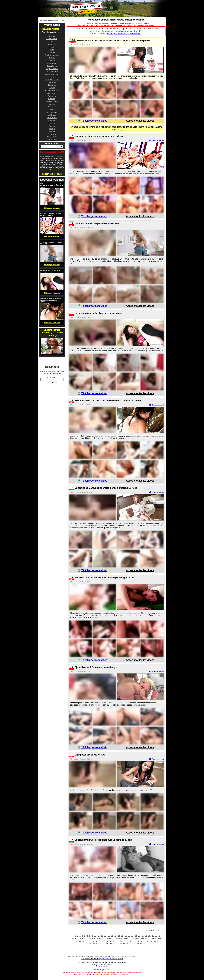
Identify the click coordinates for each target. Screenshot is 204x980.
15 (112, 936)
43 (118, 938)
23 (139, 936)
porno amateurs (106, 959)
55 (159, 938)
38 (101, 938)
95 (131, 944)
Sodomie (52, 131)
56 (73, 941)
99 (145, 944)
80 (155, 941)
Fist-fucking (52, 96)
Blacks (52, 50)
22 (136, 936)
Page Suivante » (153, 930)
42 (115, 938)
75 (138, 941)
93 (124, 944)
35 (91, 938)
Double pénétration (52, 74)
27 (153, 936)
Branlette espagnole (52, 55)
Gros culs (52, 104)
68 (114, 941)
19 (126, 936)
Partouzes (52, 121)
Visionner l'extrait (158, 140)
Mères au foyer (52, 118)
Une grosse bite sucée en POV (90, 755)
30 (74, 938)
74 (134, 941)
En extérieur (52, 82)
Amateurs (52, 42)
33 (84, 938)
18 (122, 936)
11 (98, 936)
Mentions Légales (100, 970)
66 (107, 941)
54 (155, 938)
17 (119, 936)
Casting (52, 58)
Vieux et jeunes (52, 140)
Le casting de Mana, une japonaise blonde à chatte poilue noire (106, 488)
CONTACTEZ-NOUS (52, 174)
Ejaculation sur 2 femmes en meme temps (96, 667)
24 (142, 936)
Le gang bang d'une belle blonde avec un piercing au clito (103, 840)
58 (80, 941)
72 (128, 941)
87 (104, 944)
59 (84, 941)
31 (77, 938)
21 (132, 936)
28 (156, 936)
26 (149, 936)
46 (128, 938)
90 (114, 944)
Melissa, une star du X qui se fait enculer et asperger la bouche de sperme (113, 40)
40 (108, 938)
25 (146, 936)
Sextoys (52, 129)
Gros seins (52, 107)
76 (141, 941)
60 (87, 941)
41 (111, 938)
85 (97, 944)
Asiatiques (52, 44)
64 (101, 941)
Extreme (52, 88)
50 (142, 938)
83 (90, 944)
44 (121, 938)
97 (138, 944)
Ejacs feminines (52, 77)
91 (117, 944)
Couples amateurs (52, 69)
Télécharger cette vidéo (94, 121)
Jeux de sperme (52, 112)
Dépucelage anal (52, 72)
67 (111, 941)
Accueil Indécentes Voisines (53, 20)
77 (145, 941)
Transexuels (52, 134)
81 (158, 941)
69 (117, 941)
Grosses (52, 110)
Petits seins (52, 123)
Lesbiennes (52, 115)
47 (132, 938)
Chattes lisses (52, 61)
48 (135, 938)
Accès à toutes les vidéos (140, 121)
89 (111, 944)
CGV (109, 970)
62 (94, 941)
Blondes (52, 52)
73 (131, 941)
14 (109, 936)
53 (152, 938)
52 (148, 938)
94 (128, 944)
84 (94, 944)
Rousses (52, 126)
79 (151, 941)
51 (145, 938)
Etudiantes (52, 85)
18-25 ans (52, 36)
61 (90, 941)
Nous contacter (102, 966)
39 (104, 938)
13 (105, 936)
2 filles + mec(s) (52, 39)
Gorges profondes (52, 101)
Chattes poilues (52, 63)
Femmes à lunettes (52, 91)
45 (125, 938)
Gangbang (52, 99)
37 (98, 938)
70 (121, 941)
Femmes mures (52, 93)
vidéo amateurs (104, 957)
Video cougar (52, 137)
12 (102, 936)
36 (94, 938)
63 (97, 941)
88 (107, 944)
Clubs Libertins (52, 66)
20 (129, 936)
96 (134, 944)
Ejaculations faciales (52, 80)
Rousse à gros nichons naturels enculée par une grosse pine (105, 578)
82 (87, 944)
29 (160, 936)
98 (141, 944)
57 (77, 941)
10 (95, 936)
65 (104, 941)
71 (124, 941)
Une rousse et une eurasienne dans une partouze (99, 136)
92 (121, 944)
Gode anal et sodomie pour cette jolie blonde (97, 223)
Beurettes (52, 47)
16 (115, 936)
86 (101, 944)
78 (148, 941)
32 (81, 938)
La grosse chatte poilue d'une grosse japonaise (98, 313)
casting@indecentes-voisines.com (124, 34)
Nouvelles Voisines (51, 29)
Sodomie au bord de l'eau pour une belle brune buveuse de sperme (108, 401)
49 (138, 938)
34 (88, 938)
